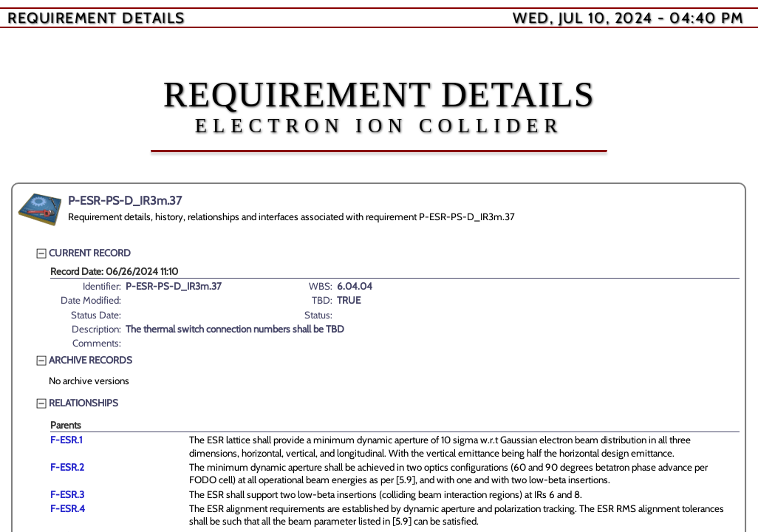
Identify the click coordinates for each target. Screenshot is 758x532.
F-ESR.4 (68, 508)
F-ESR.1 (66, 440)
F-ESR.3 (67, 494)
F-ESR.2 (67, 467)
